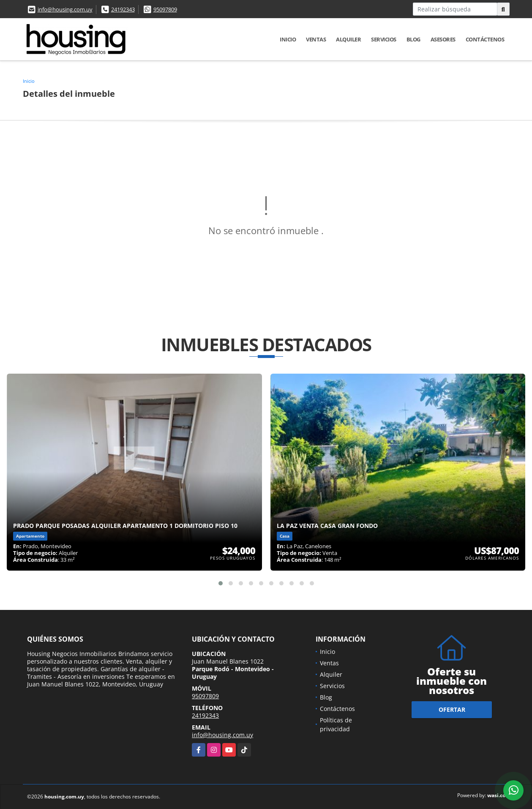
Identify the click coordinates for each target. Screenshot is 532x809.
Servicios (384, 39)
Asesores (443, 39)
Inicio (288, 39)
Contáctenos (485, 39)
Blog (413, 39)
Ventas (316, 39)
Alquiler (348, 39)
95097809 (165, 9)
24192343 (123, 9)
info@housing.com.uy (65, 9)
